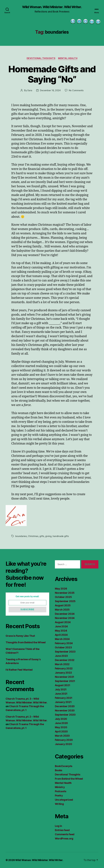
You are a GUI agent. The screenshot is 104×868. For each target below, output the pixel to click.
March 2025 (62, 610)
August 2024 (63, 622)
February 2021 (64, 698)
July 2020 (61, 719)
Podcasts (61, 791)
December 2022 (65, 660)
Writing (59, 804)
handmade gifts (61, 536)
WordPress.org (64, 839)
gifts (42, 536)
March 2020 (62, 736)
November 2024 (65, 618)
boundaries (21, 536)
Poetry (59, 796)
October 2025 (63, 597)
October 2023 (63, 647)
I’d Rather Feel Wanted (19, 670)
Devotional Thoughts (41, 58)
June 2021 (61, 694)
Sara (30, 90)
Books (59, 770)
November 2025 (65, 593)
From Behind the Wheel (69, 779)
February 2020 (64, 740)
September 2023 (65, 652)
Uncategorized (64, 800)
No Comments (76, 90)
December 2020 (65, 706)
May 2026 (61, 589)
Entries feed (62, 830)
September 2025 (65, 601)
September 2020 (65, 715)
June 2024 (61, 626)
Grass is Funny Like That (20, 636)
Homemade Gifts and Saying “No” (52, 74)
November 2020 (65, 710)
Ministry (60, 787)
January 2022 (63, 673)
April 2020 (61, 731)
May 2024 (61, 631)
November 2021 (65, 677)
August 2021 (63, 685)
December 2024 (65, 614)
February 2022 (64, 668)
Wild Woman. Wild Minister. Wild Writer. (52, 7)
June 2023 (61, 656)
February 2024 (64, 643)
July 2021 (61, 689)
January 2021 (63, 702)
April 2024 (61, 635)
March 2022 (62, 664)
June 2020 (61, 723)
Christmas (33, 536)
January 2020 (64, 744)
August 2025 (63, 605)
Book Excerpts (64, 766)
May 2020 (61, 727)
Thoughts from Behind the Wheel (26, 642)
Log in (58, 826)
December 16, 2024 (50, 90)
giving (48, 536)
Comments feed (65, 834)
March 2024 (62, 639)
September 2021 (65, 681)
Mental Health (68, 58)
